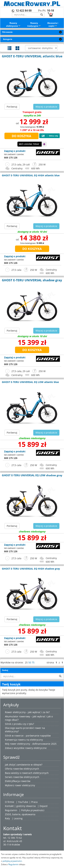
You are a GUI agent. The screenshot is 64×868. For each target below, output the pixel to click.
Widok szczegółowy (10, 48)
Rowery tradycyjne (34, 24)
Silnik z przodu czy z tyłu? (19, 724)
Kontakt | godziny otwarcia (20, 806)
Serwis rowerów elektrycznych (22, 777)
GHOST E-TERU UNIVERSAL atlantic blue (32, 56)
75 (33, 662)
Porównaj (12, 107)
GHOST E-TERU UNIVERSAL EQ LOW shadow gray (32, 475)
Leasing (18, 818)
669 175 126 (11, 158)
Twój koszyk (11, 684)
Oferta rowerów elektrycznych (22, 769)
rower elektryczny (25, 785)
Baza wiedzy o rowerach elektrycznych (27, 773)
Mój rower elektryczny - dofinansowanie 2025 (31, 744)
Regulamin (11, 810)
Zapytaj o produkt (15, 151)
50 (30, 662)
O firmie (10, 802)
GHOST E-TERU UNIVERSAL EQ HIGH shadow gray (31, 569)
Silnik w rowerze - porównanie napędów (28, 736)
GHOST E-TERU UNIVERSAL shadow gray (32, 280)
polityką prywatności (12, 861)
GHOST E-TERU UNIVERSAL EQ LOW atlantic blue (30, 382)
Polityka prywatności (33, 810)
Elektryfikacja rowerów (18, 781)
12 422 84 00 (24, 11)
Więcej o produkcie (46, 107)
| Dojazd (42, 806)
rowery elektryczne (36, 748)
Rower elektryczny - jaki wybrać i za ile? (27, 712)
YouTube (23, 802)
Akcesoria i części (53, 24)
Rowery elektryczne (13, 24)
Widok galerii (17, 48)
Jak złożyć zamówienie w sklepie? (24, 765)
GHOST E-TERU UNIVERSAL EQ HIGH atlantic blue (31, 175)
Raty (7, 818)
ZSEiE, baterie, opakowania (20, 814)
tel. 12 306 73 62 (13, 838)
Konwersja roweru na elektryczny (24, 740)
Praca (34, 802)
